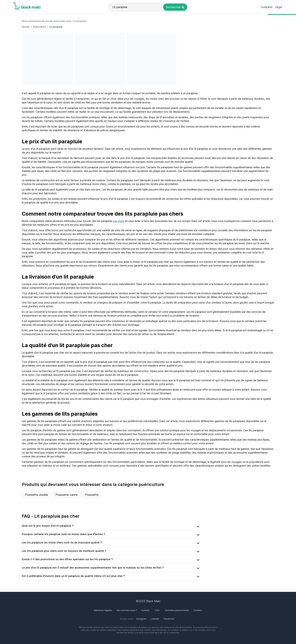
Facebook (169, 619)
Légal (279, 7)
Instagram (141, 619)
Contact (145, 610)
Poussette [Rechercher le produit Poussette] (92, 495)
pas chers (119, 221)
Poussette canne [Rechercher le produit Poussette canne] (67, 495)
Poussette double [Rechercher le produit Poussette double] (36, 495)
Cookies (198, 610)
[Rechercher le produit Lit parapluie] (175, 7)
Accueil (26, 27)
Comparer (267, 7)
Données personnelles (177, 610)
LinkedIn (155, 619)
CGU (157, 610)
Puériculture (39, 27)
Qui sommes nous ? (127, 610)
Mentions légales (103, 610)
